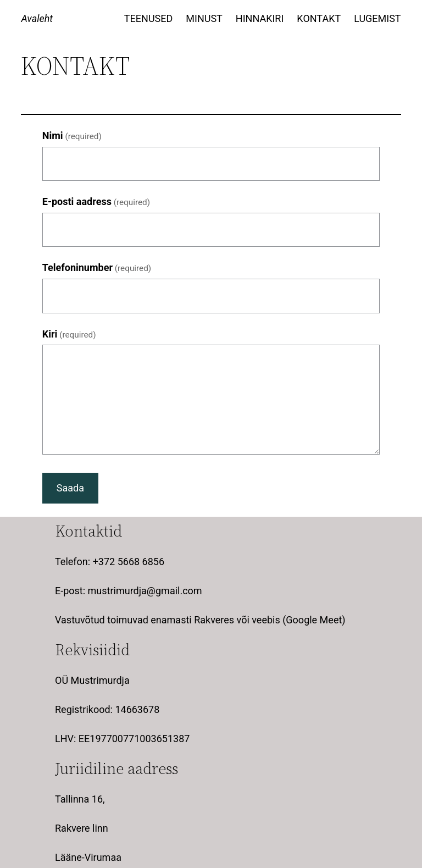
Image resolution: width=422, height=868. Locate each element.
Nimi (72, 136)
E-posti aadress (96, 201)
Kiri (69, 334)
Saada (70, 488)
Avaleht (37, 18)
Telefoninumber (97, 267)
